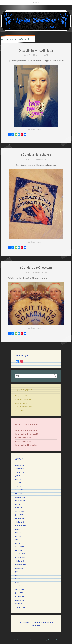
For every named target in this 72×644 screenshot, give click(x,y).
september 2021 (21, 472)
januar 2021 (19, 494)
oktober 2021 (20, 469)
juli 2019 (18, 529)
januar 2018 (19, 593)
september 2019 (21, 526)
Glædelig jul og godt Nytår (36, 50)
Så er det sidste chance (36, 155)
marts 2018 (19, 586)
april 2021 (18, 486)
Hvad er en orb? (33, 430)
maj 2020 (18, 504)
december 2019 (20, 518)
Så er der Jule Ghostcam (36, 267)
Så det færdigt (20, 410)
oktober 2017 (20, 604)
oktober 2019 (20, 522)
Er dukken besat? (33, 445)
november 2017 (20, 600)
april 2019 (18, 540)
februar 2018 (19, 589)
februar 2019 (19, 547)
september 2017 (21, 607)
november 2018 (20, 557)
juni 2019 (18, 533)
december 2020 (20, 497)
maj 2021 (18, 483)
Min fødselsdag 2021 (22, 396)
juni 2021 (18, 479)
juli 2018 (18, 572)
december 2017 (20, 597)
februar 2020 (19, 511)
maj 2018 (18, 579)
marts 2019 (19, 543)
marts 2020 (19, 508)
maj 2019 (18, 536)
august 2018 (19, 568)
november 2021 (20, 465)
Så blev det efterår (21, 403)
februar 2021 (19, 490)
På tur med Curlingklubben (24, 399)
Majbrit (18, 438)
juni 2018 (18, 575)
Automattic (54, 640)
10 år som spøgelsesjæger (24, 407)
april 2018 (18, 582)
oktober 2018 (20, 561)
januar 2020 (19, 515)
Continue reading (39, 129)
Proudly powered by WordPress (24, 640)
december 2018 (20, 554)
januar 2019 (19, 550)
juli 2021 (18, 476)
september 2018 (21, 565)
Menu (37, 3)
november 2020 (20, 501)
